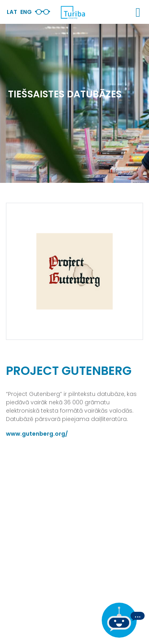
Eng (26, 12)
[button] (138, 12)
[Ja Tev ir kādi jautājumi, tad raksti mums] (123, 620)
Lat (12, 12)
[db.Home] (73, 12)
